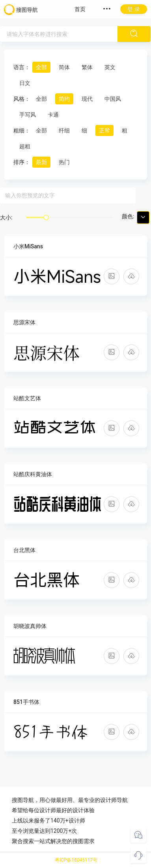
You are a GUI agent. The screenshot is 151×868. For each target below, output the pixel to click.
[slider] (46, 217)
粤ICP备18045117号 (76, 860)
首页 (80, 9)
